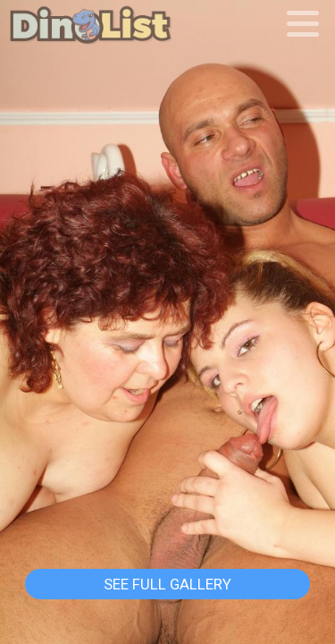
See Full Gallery (167, 584)
